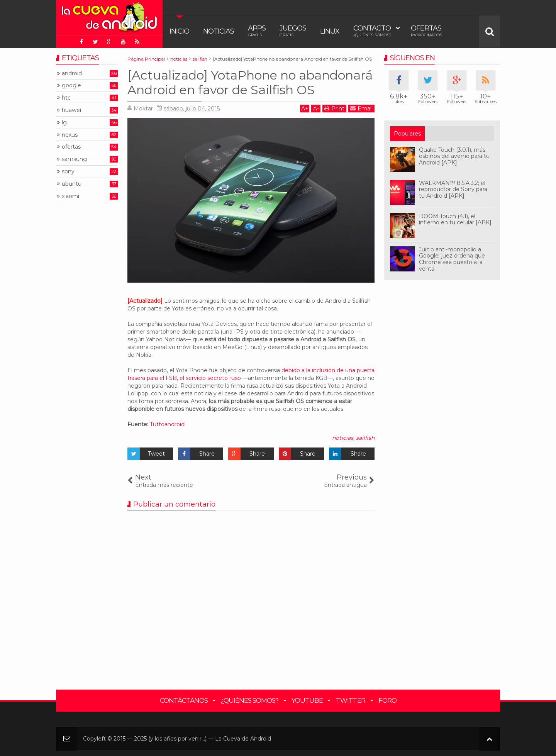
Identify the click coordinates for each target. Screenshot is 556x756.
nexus (70, 135)
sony (68, 172)
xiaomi (70, 196)
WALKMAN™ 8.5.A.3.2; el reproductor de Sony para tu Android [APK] (453, 190)
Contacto (372, 31)
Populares (407, 134)
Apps (257, 31)
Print (334, 108)
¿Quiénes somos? (250, 700)
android (72, 74)
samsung (74, 159)
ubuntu (72, 184)
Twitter (351, 700)
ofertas (71, 147)
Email (361, 108)
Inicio (179, 31)
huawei (71, 110)
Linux (330, 31)
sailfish (365, 438)
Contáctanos (184, 700)
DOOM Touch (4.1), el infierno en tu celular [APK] (455, 220)
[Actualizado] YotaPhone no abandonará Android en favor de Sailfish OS (250, 82)
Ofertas (426, 31)
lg (64, 123)
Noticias (219, 31)
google (71, 86)
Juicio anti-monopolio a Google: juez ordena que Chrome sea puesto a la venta (452, 259)
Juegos (293, 31)
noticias (343, 438)
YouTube (307, 700)
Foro (387, 700)
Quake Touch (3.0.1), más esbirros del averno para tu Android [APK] (454, 156)
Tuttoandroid (167, 424)
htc (66, 98)
